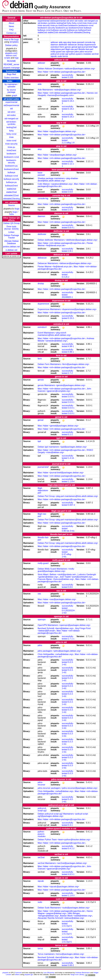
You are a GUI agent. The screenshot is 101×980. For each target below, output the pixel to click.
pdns (77, 52)
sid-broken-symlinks (11, 123)
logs (17, 58)
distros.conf (11, 55)
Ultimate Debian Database (11, 242)
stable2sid (11, 189)
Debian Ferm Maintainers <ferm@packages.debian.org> (63, 364)
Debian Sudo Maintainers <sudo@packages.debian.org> (64, 908)
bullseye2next (11, 186)
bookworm (11, 154)
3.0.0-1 (71, 397)
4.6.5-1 (71, 874)
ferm (62, 47)
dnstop (81, 45)
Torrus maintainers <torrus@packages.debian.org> (61, 954)
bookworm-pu (11, 166)
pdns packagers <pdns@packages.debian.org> (59, 651)
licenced (18, 973)
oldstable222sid (11, 195)
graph (14, 96)
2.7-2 (70, 373)
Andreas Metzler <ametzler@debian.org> (66, 340)
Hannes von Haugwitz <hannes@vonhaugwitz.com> (68, 94)
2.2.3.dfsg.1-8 (68, 143)
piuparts (5, 973)
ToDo (11, 214)
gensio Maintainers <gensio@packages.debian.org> (61, 385)
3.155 (71, 77)
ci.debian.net (11, 250)
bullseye (11, 172)
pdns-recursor (86, 52)
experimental (11, 102)
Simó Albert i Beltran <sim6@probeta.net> (57, 574)
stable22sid (11, 192)
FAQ (11, 30)
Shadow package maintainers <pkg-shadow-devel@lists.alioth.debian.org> (58, 180)
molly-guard (56, 52)
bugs (17, 209)
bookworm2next (11, 169)
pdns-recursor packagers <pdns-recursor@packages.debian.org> (68, 788)
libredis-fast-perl (86, 49)
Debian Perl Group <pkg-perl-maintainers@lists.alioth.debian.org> (68, 496)
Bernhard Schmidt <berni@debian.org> (56, 628)
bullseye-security (11, 179)
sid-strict (12, 112)
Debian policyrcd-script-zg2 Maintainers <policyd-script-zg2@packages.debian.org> (63, 815)
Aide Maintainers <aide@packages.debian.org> (59, 90)
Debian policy (11, 45)
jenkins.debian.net (11, 247)
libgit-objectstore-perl (43, 490)
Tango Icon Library (77, 974)
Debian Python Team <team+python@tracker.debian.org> (64, 840)
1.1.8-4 (71, 482)
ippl (79, 47)
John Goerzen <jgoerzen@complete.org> (64, 390)
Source (11, 205)
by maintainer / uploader (11, 85)
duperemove (90, 45)
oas (64, 52)
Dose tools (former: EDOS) (11, 228)
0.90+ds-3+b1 (68, 531)
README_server (11, 64)
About (11, 23)
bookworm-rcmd (11, 157)
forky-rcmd (12, 134)
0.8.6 (70, 587)
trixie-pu (11, 147)
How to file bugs (11, 40)
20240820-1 (67, 297)
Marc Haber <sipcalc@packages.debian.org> (58, 887)
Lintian (11, 232)
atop (69, 42)
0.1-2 (70, 435)
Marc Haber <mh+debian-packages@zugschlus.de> (62, 72)
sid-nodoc (11, 115)
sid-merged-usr (11, 119)
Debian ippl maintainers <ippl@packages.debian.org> (62, 447)
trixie (11, 137)
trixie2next (11, 150)
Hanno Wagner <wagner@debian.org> (65, 912)
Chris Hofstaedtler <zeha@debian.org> (56, 654)
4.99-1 (71, 346)
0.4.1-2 (71, 849)
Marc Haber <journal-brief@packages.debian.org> (61, 473)
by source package (11, 91)
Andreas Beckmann (83, 973)
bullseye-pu (11, 182)
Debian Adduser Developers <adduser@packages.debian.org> (66, 69)
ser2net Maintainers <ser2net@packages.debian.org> (62, 863)
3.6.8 (70, 192)
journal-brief (87, 47)
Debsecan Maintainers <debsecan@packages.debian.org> (65, 263)
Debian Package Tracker (11, 237)
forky (11, 131)
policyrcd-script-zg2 (60, 54)
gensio (68, 47)
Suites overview (11, 78)
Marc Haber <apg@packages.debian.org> (57, 131)
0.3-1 (70, 825)
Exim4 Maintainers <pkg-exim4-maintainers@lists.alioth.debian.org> (54, 334)
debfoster (63, 45)
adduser (54, 42)
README (11, 61)
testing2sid (11, 127)
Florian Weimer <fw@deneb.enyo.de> (65, 244)
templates (14, 42)
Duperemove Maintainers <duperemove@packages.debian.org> (67, 309)
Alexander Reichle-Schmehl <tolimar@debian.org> (61, 918)
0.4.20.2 (66, 277)
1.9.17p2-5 (67, 926)
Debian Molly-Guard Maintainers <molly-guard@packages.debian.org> (56, 570)
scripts (7, 58)
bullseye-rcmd (11, 176)
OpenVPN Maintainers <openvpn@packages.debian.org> (64, 625)
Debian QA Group (11, 223)
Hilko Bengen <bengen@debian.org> (59, 915)
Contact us (11, 33)
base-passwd (78, 42)
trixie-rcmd (11, 141)
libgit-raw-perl (72, 49)
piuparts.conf (11, 53)
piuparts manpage (11, 68)
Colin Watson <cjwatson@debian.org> (55, 184)
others (17, 974)
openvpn (70, 52)
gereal (74, 47)
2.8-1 (70, 251)
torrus (65, 56)
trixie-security (11, 144)
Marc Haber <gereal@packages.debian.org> (58, 426)
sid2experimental (11, 105)
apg (65, 42)
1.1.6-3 (71, 896)
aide (61, 42)
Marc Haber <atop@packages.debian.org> (57, 155)
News (11, 26)
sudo (60, 56)
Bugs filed (11, 74)
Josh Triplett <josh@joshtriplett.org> (76, 577)
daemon (54, 45)
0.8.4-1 (71, 228)
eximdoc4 (55, 47)
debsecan (72, 45)
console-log (90, 42)
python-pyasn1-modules (80, 54)
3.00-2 (71, 965)
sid (15, 81)
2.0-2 (70, 210)
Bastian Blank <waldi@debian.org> (76, 916)
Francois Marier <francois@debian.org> (56, 579)
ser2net (95, 54)
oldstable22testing (11, 199)
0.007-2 (72, 505)
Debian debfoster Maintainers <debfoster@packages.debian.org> (68, 240)
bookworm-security (11, 161)
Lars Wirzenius (49, 973)
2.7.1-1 (71, 639)
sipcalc (54, 56)
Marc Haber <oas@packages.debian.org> (57, 599)
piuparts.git (29, 974)
